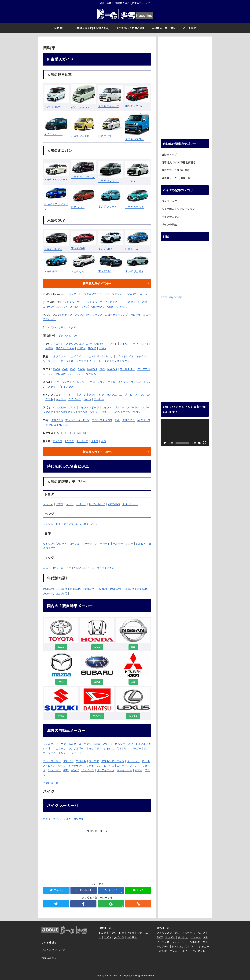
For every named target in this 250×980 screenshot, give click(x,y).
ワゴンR (82, 412)
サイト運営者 (49, 942)
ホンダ (97, 647)
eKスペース (144, 420)
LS (57, 433)
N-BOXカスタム (65, 348)
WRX (92, 382)
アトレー (99, 399)
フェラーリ (59, 748)
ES (63, 433)
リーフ (47, 361)
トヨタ (61, 647)
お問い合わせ (49, 958)
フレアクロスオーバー (61, 374)
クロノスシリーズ (84, 568)
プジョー (53, 753)
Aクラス (69, 441)
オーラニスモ (78, 361)
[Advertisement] (97, 856)
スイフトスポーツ (89, 407)
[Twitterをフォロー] (56, 904)
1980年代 (129, 589)
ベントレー (133, 761)
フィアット (77, 753)
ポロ (103, 441)
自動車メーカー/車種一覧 (176, 178)
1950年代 (88, 589)
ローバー (122, 766)
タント (92, 395)
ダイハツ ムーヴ (53, 134)
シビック (99, 344)
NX (79, 433)
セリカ (70, 504)
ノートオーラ (61, 361)
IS (68, 433)
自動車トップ (169, 154)
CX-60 (56, 369)
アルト (106, 412)
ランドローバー (52, 761)
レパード (87, 543)
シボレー (135, 766)
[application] (185, 433)
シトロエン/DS (112, 748)
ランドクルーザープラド (98, 302)
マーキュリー (125, 770)
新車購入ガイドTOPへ (97, 283)
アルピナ (68, 761)
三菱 (133, 682)
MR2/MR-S (114, 504)
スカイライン (76, 356)
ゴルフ (94, 441)
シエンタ (132, 294)
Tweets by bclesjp (172, 297)
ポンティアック (105, 770)
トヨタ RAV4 (51, 271)
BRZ (138, 382)
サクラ (126, 361)
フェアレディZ (95, 356)
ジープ (62, 766)
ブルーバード (103, 543)
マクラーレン (94, 766)
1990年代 (142, 589)
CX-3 (102, 369)
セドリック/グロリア (55, 543)
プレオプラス (66, 386)
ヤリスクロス (71, 306)
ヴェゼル (125, 344)
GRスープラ (98, 306)
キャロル (91, 374)
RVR (117, 420)
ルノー (65, 753)
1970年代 (115, 589)
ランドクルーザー (72, 302)
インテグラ (67, 524)
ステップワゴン (75, 344)
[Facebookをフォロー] (83, 904)
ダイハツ (97, 716)
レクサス (133, 716)
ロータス (109, 766)
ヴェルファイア (93, 294)
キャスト (61, 399)
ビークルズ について (53, 950)
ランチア (94, 761)
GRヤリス (122, 306)
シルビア (141, 543)
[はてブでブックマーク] (111, 890)
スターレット (130, 504)
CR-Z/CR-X (82, 524)
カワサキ (79, 819)
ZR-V (89, 344)
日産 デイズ (105, 136)
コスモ (47, 568)
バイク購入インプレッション (178, 209)
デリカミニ (129, 420)
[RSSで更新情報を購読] (138, 904)
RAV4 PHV (133, 302)
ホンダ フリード (107, 206)
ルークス (104, 361)
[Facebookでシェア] (83, 890)
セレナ (109, 356)
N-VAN (103, 348)
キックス (141, 356)
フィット (146, 344)
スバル (97, 682)
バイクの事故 (169, 224)
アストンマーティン (113, 761)
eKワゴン (64, 425)
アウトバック (61, 382)
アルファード (74, 294)
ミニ (126, 748)
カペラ (100, 568)
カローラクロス (52, 306)
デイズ (115, 361)
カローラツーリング (116, 315)
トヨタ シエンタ (134, 207)
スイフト (107, 407)
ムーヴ (123, 395)
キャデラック (76, 766)
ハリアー (120, 302)
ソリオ (72, 407)
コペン (87, 399)
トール (72, 395)
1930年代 (62, 589)
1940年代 (75, 589)
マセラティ (95, 748)
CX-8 (65, 369)
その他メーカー (52, 783)
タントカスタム (108, 395)
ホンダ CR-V (105, 249)
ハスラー (95, 412)
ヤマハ (57, 819)
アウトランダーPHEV (77, 420)
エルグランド (58, 356)
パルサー (118, 543)
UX (85, 433)
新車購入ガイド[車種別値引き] (179, 162)
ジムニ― (119, 407)
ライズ (85, 306)
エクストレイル (125, 356)
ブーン (82, 395)
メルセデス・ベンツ (80, 744)
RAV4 (144, 302)
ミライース (75, 399)
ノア (107, 294)
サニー (129, 543)
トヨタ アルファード (56, 179)
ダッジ (75, 770)
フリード (112, 344)
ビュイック (88, 770)
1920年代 (48, 589)
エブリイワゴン (132, 412)
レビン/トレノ (97, 504)
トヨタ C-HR (78, 272)
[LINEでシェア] (138, 890)
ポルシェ (120, 744)
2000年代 (48, 593)
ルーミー (145, 294)
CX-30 (81, 369)
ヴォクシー (118, 294)
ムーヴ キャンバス (140, 395)
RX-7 (56, 568)
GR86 (110, 306)
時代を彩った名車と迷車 (176, 170)
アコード (58, 344)
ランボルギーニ (77, 748)
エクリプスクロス (102, 420)
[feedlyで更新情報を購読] (111, 904)
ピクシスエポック (68, 335)
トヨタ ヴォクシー (109, 181)
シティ (94, 524)
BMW (97, 744)
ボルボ (163, 951)
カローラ (136, 315)
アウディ (108, 744)
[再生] (165, 443)
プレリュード (51, 524)
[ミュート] (199, 443)
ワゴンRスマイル (65, 412)
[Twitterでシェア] (56, 890)
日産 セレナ (78, 207)
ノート (92, 361)
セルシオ (48, 504)
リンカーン (54, 770)
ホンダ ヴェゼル (134, 271)
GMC (66, 770)
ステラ (52, 386)
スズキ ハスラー (134, 139)
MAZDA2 (112, 369)
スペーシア (133, 407)
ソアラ (59, 504)
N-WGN (81, 348)
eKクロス (51, 425)
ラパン (116, 412)
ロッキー (61, 395)
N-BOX (49, 348)
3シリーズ (82, 441)
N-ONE (92, 348)
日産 (133, 647)
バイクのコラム (170, 217)
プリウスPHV (82, 315)
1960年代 (102, 589)
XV (114, 382)
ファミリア (113, 568)
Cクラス (58, 441)
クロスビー (59, 407)
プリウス (97, 315)
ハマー (139, 770)
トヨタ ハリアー (53, 249)
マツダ (61, 682)
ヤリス (62, 327)
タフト (49, 399)
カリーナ (81, 504)
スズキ (61, 716)
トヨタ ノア (132, 181)
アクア (72, 327)
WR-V (136, 344)
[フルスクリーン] (205, 443)
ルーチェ (66, 568)
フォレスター (79, 382)
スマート (133, 744)
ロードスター (127, 369)
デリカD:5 (57, 420)
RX (73, 433)
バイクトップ (169, 201)
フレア (80, 374)
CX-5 (73, 369)
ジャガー (136, 748)
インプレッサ (126, 382)
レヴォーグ (104, 382)
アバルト (81, 761)
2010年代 (62, 593)
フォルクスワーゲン (54, 744)
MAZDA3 (92, 369)
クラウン (67, 315)
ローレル (74, 543)
